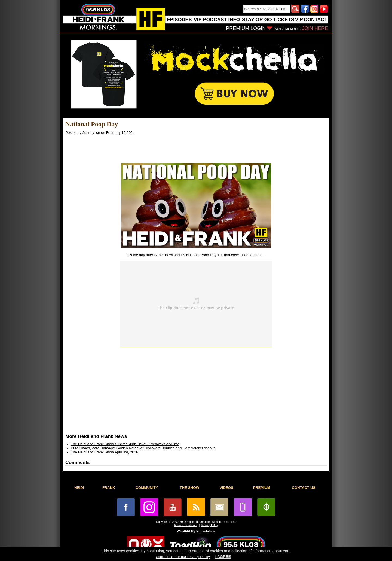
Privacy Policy (210, 525)
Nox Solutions (206, 531)
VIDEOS (226, 488)
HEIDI (79, 488)
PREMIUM (262, 488)
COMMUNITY (147, 488)
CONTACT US (304, 488)
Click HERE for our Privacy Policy (183, 557)
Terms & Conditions (186, 525)
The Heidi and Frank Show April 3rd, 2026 (104, 452)
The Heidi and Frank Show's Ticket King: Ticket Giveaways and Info (125, 444)
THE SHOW (189, 488)
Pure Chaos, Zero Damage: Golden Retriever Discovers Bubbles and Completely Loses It (143, 448)
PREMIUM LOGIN (246, 28)
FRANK (109, 488)
